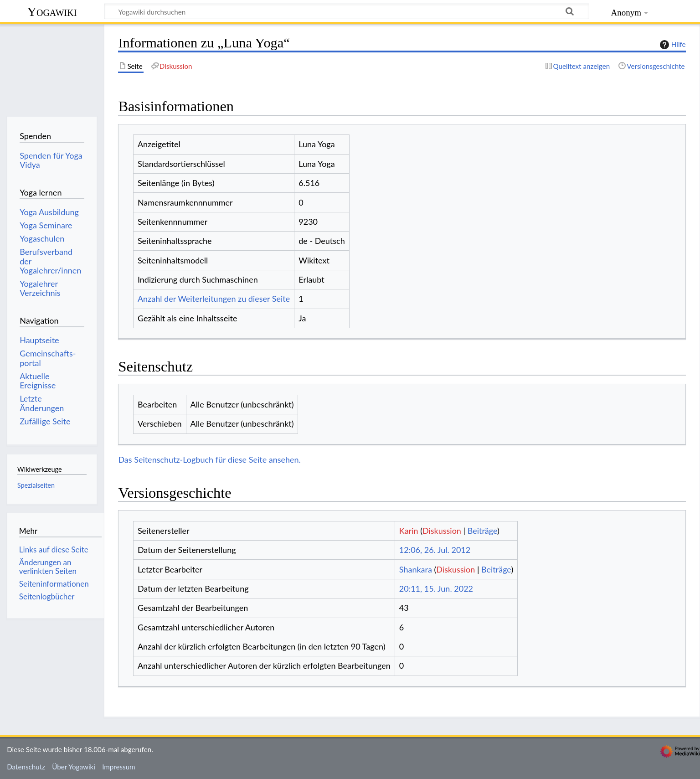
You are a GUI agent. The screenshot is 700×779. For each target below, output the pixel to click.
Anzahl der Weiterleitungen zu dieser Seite (214, 299)
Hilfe (672, 45)
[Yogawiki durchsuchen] (347, 11)
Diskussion (442, 531)
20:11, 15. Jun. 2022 (436, 588)
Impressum (119, 767)
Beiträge (482, 531)
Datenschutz (26, 767)
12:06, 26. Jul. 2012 (435, 550)
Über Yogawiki (74, 767)
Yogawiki (52, 12)
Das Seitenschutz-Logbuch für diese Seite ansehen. (209, 459)
